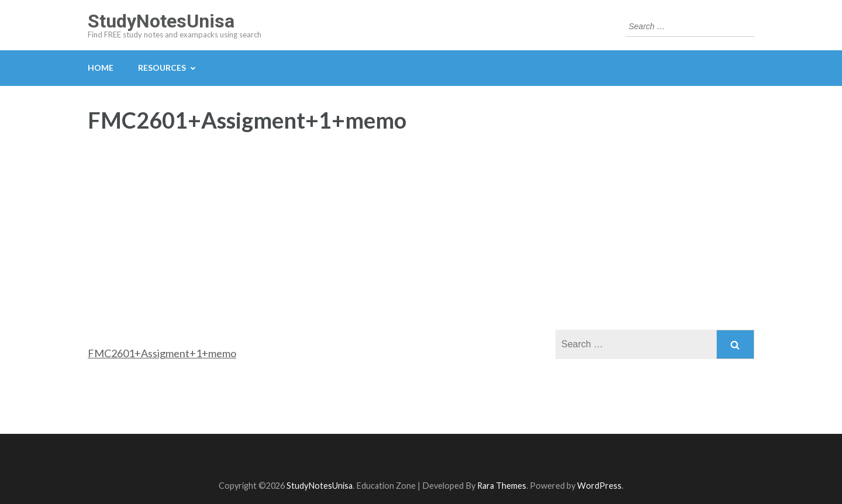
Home (101, 68)
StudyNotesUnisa (161, 21)
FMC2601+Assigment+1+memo (162, 353)
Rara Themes (502, 486)
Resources (162, 68)
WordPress (599, 486)
